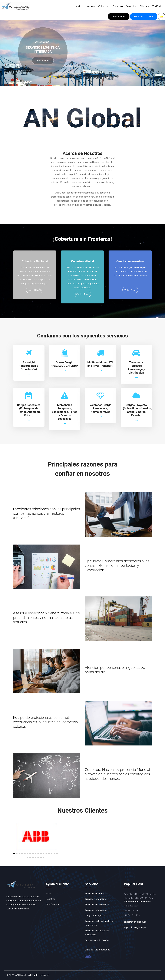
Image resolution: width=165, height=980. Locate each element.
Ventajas (131, 6)
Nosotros (90, 6)
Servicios (118, 6)
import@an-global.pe (135, 927)
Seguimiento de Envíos (97, 940)
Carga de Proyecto (95, 915)
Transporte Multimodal (97, 904)
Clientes (144, 6)
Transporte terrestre (96, 910)
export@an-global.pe (135, 922)
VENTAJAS (130, 290)
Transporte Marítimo (96, 899)
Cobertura (104, 6)
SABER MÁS (35, 290)
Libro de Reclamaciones (97, 950)
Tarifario (157, 6)
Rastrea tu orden (144, 16)
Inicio (78, 6)
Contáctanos (119, 16)
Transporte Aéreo (94, 893)
